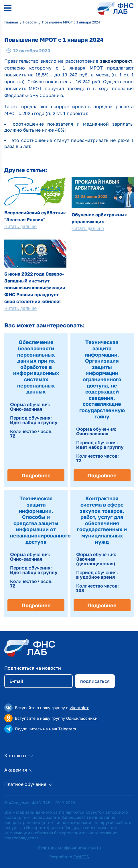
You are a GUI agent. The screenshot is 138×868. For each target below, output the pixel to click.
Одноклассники (82, 718)
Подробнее (36, 475)
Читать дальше (20, 227)
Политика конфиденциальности (69, 847)
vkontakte (79, 708)
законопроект (116, 61)
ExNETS (81, 857)
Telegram (67, 729)
